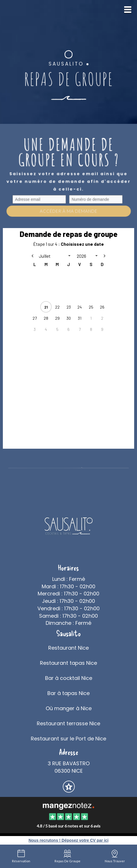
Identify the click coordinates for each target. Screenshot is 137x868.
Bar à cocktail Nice (69, 678)
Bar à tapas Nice (68, 693)
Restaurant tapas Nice (68, 663)
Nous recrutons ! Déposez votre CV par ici (68, 840)
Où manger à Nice (69, 708)
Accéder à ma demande (69, 211)
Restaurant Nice (68, 648)
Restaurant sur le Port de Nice (68, 739)
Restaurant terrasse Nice (68, 723)
